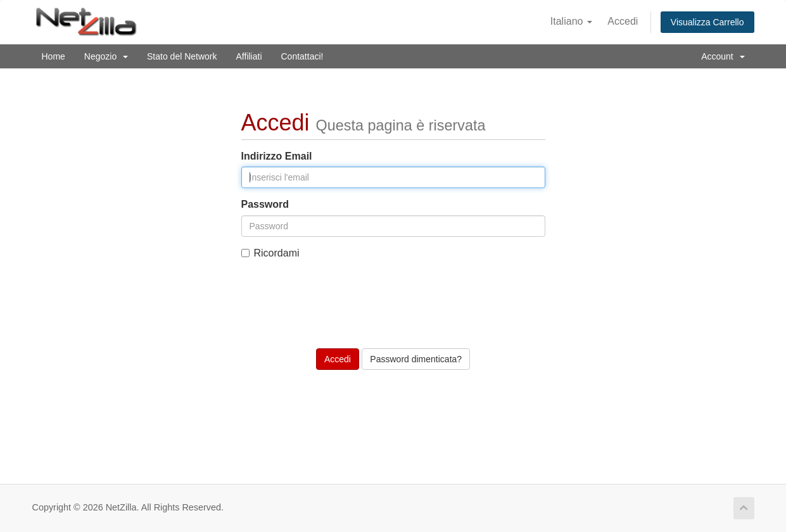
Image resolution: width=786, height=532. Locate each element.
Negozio (106, 56)
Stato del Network (182, 56)
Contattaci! (302, 56)
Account (723, 56)
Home (54, 56)
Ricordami (270, 253)
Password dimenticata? (416, 359)
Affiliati (249, 56)
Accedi (623, 21)
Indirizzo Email (277, 156)
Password (265, 204)
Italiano (571, 21)
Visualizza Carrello (707, 22)
